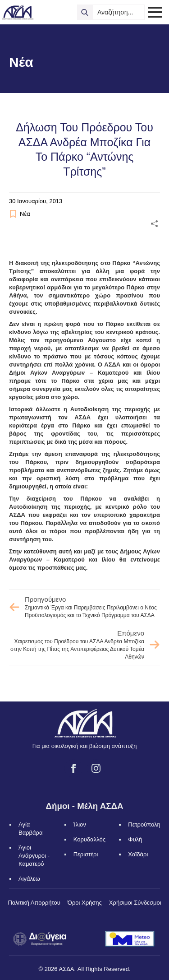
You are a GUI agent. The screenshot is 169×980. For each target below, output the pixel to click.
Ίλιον (80, 824)
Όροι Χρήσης (85, 903)
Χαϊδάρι (138, 854)
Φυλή (135, 839)
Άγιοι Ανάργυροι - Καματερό (34, 856)
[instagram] (96, 768)
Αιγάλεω (29, 879)
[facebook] (73, 768)
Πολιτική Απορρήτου (34, 903)
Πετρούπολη (144, 824)
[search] (85, 12)
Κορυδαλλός (89, 839)
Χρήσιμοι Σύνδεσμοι (135, 903)
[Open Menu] (155, 12)
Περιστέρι (86, 854)
